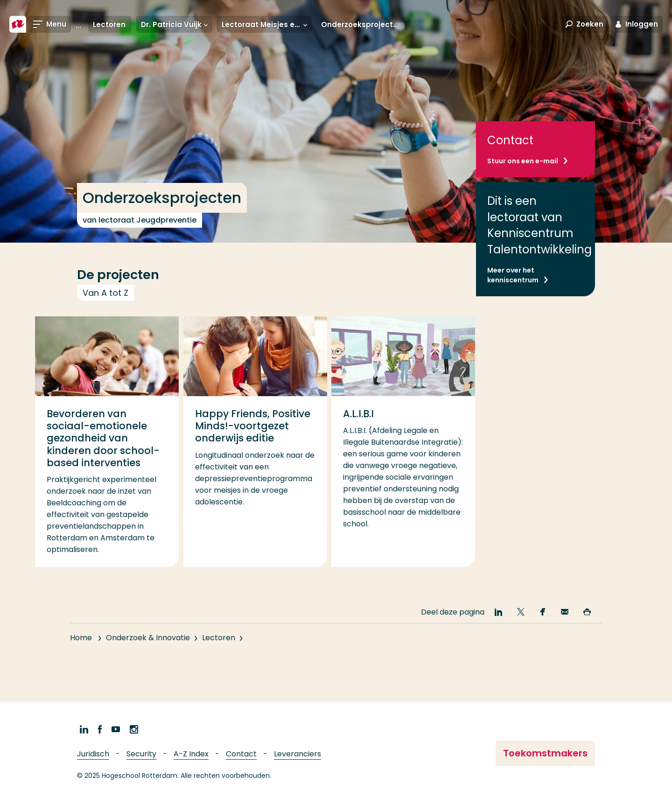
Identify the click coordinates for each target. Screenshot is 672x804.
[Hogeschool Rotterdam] (18, 24)
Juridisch (93, 754)
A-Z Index (191, 754)
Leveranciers (297, 754)
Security (141, 754)
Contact (241, 754)
